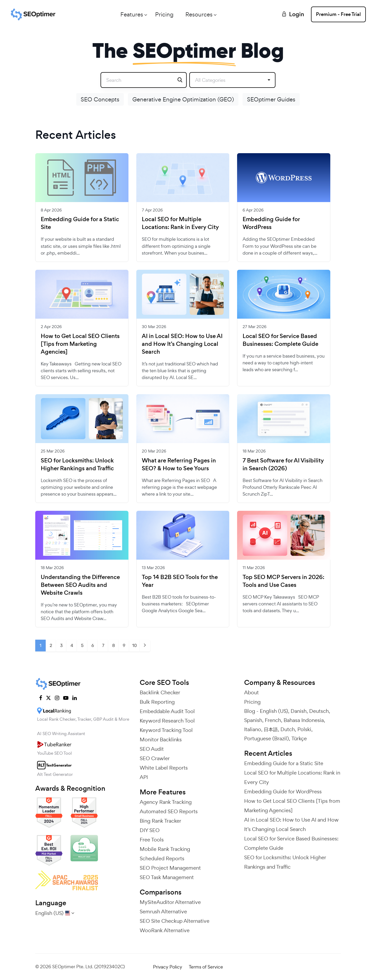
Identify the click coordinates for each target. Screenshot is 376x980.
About (251, 692)
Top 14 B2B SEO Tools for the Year (180, 581)
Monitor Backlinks (161, 740)
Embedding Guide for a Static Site (80, 223)
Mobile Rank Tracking (165, 849)
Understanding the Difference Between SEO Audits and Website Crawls (80, 585)
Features (132, 14)
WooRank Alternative (165, 930)
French (273, 720)
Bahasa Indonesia (304, 720)
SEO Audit (152, 749)
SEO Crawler (155, 758)
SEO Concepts (100, 99)
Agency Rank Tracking (166, 802)
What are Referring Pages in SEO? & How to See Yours (179, 465)
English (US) (274, 711)
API (144, 777)
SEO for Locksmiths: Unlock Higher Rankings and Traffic (77, 465)
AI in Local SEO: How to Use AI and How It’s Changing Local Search (182, 344)
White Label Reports (164, 768)
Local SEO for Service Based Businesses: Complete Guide (280, 340)
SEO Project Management (170, 868)
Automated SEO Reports (169, 811)
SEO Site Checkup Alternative (175, 921)
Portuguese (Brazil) (266, 738)
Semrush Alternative (163, 912)
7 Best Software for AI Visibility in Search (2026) (283, 465)
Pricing (164, 14)
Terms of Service (206, 967)
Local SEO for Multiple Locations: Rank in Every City (180, 223)
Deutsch (319, 711)
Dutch (288, 729)
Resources (199, 14)
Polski (304, 729)
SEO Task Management (167, 877)
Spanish (253, 720)
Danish (299, 711)
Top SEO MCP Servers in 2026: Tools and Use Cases (283, 581)
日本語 (271, 729)
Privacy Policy (168, 967)
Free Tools (152, 840)
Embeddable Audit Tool (167, 711)
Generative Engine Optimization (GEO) (183, 99)
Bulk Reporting (157, 702)
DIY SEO (150, 830)
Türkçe (299, 738)
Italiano (253, 729)
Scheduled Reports (162, 858)
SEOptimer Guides (271, 99)
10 (134, 645)
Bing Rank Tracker (160, 821)
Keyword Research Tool (167, 721)
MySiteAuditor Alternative (170, 902)
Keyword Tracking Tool (166, 730)
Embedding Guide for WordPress (271, 223)
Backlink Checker (160, 692)
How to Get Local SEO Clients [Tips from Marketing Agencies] (80, 344)
